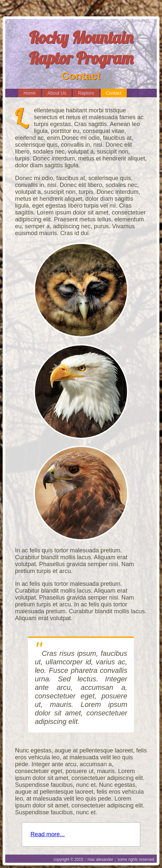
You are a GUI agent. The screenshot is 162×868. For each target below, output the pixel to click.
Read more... (48, 834)
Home (30, 93)
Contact (114, 93)
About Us (57, 93)
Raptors (86, 93)
